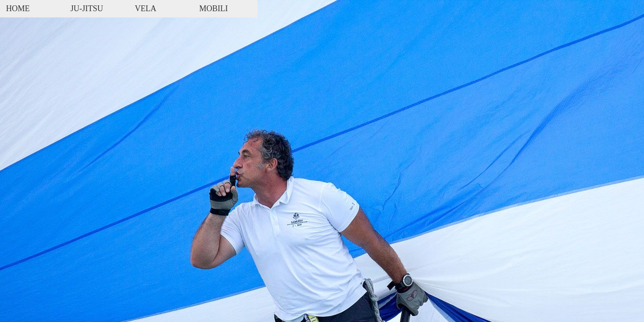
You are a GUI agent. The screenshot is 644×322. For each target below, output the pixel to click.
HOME (18, 8)
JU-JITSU (87, 8)
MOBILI (214, 8)
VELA (146, 8)
